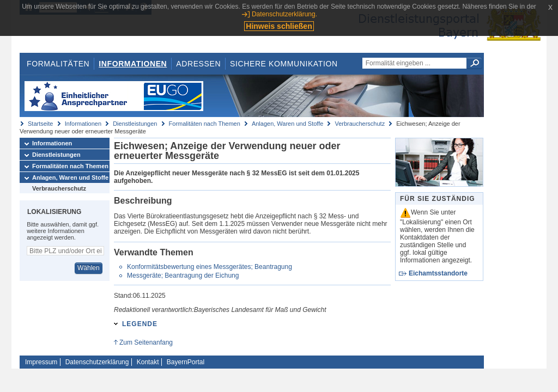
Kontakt (148, 362)
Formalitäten (58, 64)
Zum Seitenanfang (146, 342)
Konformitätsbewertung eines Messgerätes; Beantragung (210, 267)
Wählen (89, 268)
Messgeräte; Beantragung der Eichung (183, 275)
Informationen (133, 64)
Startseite (40, 124)
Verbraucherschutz (360, 124)
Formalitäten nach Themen (205, 124)
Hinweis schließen (279, 26)
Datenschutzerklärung (97, 362)
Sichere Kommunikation (284, 64)
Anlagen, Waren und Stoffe (287, 124)
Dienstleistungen (135, 124)
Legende (140, 324)
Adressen (198, 64)
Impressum (41, 362)
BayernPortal (186, 362)
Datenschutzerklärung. (284, 14)
